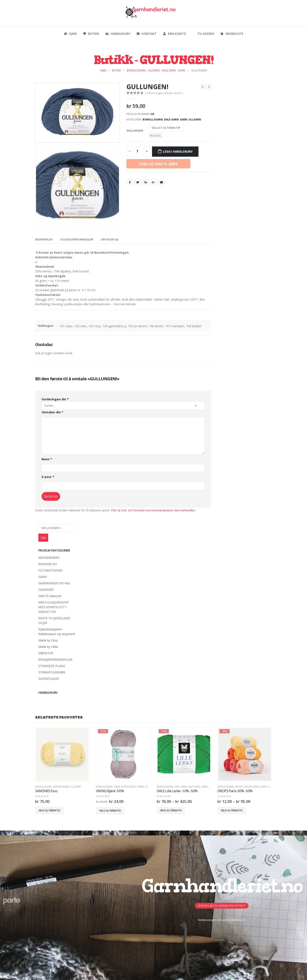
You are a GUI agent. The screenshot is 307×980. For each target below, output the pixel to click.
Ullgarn (195, 119)
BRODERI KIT (48, 564)
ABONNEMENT (49, 558)
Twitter (138, 182)
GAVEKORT (46, 590)
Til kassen (203, 34)
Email (162, 182)
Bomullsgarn (153, 119)
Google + (153, 182)
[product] (62, 754)
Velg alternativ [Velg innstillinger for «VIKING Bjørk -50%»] (110, 811)
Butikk (91, 34)
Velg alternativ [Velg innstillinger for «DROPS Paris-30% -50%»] (232, 810)
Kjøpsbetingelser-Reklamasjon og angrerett (57, 632)
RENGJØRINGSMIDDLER (55, 659)
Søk (43, 538)
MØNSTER (46, 653)
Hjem (70, 34)
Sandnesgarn (61, 787)
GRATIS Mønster (50, 596)
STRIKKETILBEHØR (52, 672)
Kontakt (146, 34)
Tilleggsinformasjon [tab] (77, 239)
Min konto (174, 34)
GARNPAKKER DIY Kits (54, 583)
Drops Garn (251, 787)
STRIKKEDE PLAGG (52, 666)
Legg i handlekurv (178, 151)
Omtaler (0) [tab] (109, 239)
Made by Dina (48, 640)
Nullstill (155, 136)
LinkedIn (146, 182)
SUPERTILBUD (49, 679)
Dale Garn (171, 119)
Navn (47, 459)
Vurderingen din (55, 399)
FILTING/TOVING (50, 570)
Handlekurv (118, 34)
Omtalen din (52, 412)
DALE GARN (180, 787)
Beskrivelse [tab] (44, 239)
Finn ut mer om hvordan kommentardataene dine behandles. (153, 510)
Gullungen (135, 131)
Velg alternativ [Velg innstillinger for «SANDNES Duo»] (49, 810)
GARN (184, 119)
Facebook (130, 182)
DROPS (239, 787)
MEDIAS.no (238, 920)
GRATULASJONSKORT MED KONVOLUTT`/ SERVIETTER (54, 607)
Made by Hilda (48, 647)
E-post (48, 477)
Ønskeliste (232, 34)
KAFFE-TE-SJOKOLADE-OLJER (55, 620)
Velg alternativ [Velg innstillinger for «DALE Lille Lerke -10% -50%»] (171, 810)
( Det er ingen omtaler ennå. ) (164, 93)
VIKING (140, 787)
